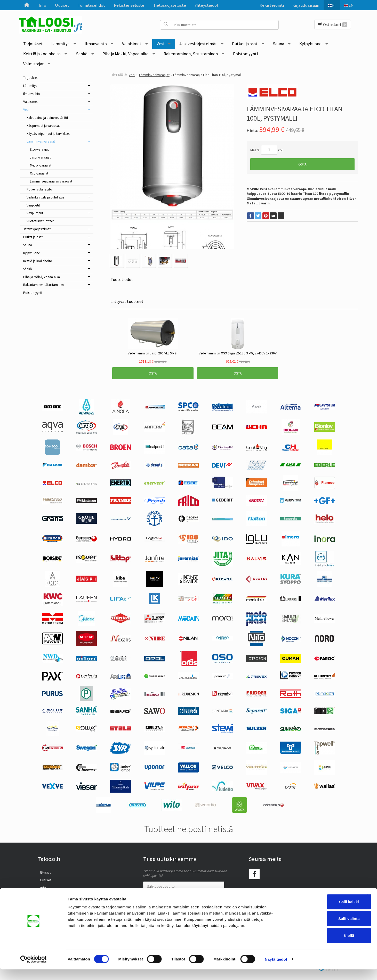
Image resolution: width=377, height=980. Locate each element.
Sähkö (82, 54)
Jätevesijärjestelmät (198, 44)
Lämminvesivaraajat (41, 141)
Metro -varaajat (41, 165)
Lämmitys (60, 44)
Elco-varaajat (39, 149)
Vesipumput (35, 213)
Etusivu (43, 871)
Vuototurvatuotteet (40, 221)
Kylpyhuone (310, 44)
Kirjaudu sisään (304, 5)
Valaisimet (132, 44)
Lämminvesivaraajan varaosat (51, 181)
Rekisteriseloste (129, 5)
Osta (302, 164)
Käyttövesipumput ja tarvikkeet (48, 134)
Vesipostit (33, 205)
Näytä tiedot (276, 970)
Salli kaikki (321, 912)
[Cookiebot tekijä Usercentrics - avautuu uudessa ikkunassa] (33, 970)
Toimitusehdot (91, 5)
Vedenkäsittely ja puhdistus (45, 197)
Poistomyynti (245, 54)
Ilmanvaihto (96, 44)
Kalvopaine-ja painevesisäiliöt (47, 118)
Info (42, 5)
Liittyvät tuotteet (127, 301)
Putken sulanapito (39, 189)
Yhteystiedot (207, 5)
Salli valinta (321, 929)
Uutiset (62, 5)
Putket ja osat (245, 44)
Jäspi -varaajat (40, 157)
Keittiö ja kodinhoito (42, 54)
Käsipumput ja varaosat (43, 126)
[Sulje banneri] (369, 907)
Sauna (278, 44)
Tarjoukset (33, 44)
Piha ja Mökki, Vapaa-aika (125, 54)
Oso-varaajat (39, 173)
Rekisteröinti (270, 5)
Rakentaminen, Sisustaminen (191, 54)
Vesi (160, 44)
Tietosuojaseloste (170, 5)
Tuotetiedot (122, 279)
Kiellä (321, 946)
